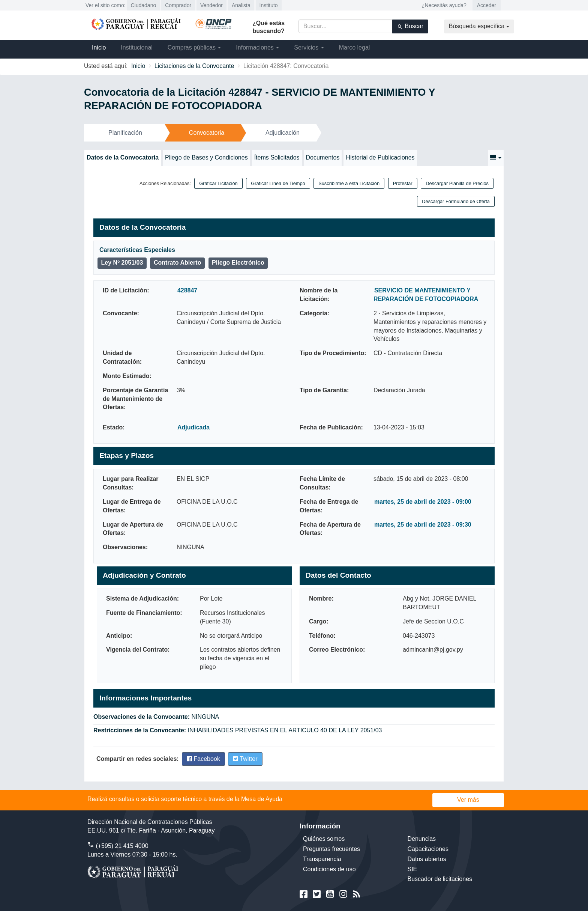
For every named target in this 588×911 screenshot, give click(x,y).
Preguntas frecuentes (331, 849)
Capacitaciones (428, 849)
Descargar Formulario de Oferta (456, 201)
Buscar (410, 26)
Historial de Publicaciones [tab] (380, 157)
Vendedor (211, 5)
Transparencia (322, 859)
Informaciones (257, 47)
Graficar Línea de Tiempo (278, 183)
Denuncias (422, 839)
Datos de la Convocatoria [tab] (123, 157)
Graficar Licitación (218, 183)
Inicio (99, 47)
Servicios (309, 47)
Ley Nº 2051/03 (122, 263)
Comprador (178, 5)
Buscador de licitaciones (440, 879)
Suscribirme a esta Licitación (349, 183)
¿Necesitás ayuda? (444, 5)
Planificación (125, 133)
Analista (241, 5)
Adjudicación (283, 133)
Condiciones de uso (329, 869)
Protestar (403, 183)
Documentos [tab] (323, 157)
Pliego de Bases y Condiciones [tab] (206, 157)
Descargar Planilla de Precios (457, 183)
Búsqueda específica (479, 26)
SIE (412, 869)
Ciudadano (144, 5)
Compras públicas (194, 47)
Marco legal (355, 47)
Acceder (487, 5)
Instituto (269, 5)
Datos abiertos (427, 859)
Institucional (137, 47)
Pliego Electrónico (238, 263)
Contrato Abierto (178, 263)
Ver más (468, 800)
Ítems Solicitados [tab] (277, 157)
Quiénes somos (324, 839)
